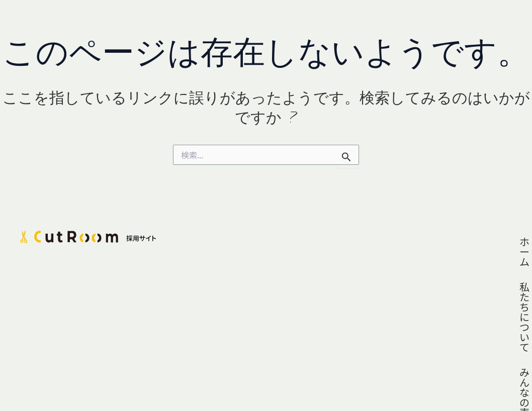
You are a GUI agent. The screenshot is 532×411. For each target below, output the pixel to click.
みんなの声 (424, 241)
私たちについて (349, 241)
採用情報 (484, 241)
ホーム (284, 241)
